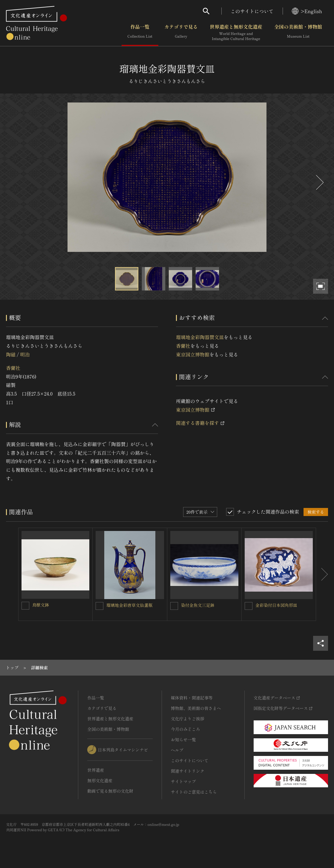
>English (307, 11)
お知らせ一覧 (183, 740)
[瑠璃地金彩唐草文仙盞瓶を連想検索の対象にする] (99, 606)
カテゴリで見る (181, 33)
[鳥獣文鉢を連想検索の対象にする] (25, 606)
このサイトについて (252, 11)
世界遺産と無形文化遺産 (236, 33)
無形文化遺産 (100, 780)
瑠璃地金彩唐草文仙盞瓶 (129, 605)
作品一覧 (140, 33)
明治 (25, 354)
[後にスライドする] (319, 182)
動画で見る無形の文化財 (110, 791)
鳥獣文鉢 (41, 605)
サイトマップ (183, 781)
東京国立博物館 (193, 354)
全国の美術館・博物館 (298, 33)
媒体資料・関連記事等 (192, 698)
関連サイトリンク (188, 771)
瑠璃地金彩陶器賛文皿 (200, 337)
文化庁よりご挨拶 (188, 719)
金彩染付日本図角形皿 (276, 605)
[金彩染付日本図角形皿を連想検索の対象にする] (249, 606)
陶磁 (11, 354)
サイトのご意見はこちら (194, 792)
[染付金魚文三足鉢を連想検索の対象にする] (174, 606)
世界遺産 (96, 770)
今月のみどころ (186, 729)
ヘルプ (177, 750)
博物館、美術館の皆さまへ (196, 708)
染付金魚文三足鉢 (198, 605)
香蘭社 (13, 368)
